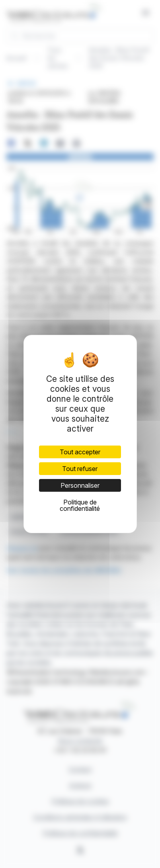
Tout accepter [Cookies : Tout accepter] (80, 452)
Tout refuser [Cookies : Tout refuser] (80, 469)
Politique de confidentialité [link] (80, 505)
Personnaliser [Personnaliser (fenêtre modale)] (80, 485)
